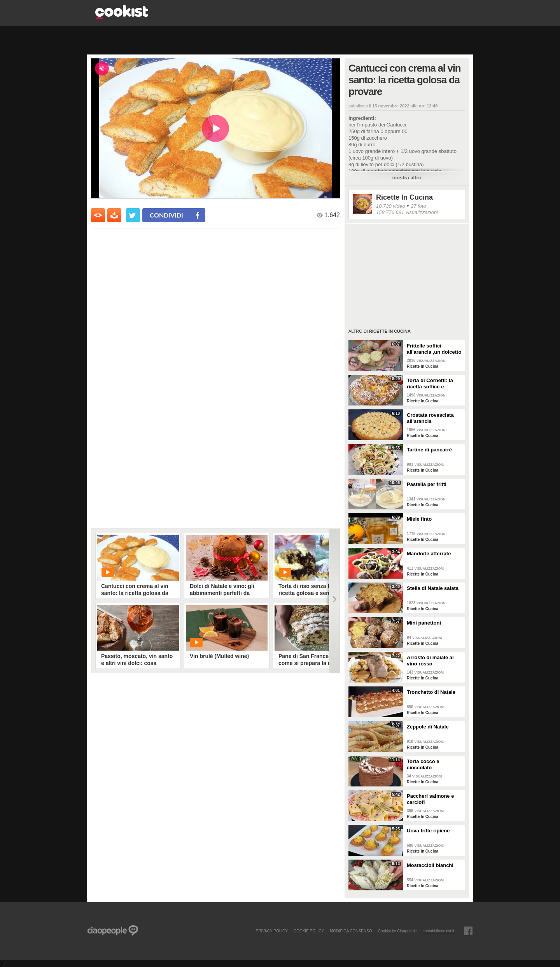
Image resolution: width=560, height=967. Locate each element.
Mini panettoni (424, 623)
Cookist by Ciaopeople (397, 931)
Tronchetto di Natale (431, 692)
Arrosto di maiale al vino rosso (430, 661)
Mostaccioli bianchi (430, 865)
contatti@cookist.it (438, 931)
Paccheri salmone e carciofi (430, 799)
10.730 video (390, 206)
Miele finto (419, 519)
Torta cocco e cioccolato (423, 764)
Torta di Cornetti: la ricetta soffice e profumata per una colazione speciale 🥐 (433, 384)
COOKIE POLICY (309, 931)
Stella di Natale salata (433, 588)
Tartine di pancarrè (429, 450)
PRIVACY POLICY (271, 931)
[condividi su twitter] (133, 215)
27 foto (418, 206)
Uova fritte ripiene (428, 831)
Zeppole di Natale (428, 727)
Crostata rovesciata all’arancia (430, 418)
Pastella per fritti (427, 484)
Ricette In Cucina (404, 197)
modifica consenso (351, 931)
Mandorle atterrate (429, 554)
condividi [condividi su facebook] (166, 215)
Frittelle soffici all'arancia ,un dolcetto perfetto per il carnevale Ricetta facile (435, 349)
